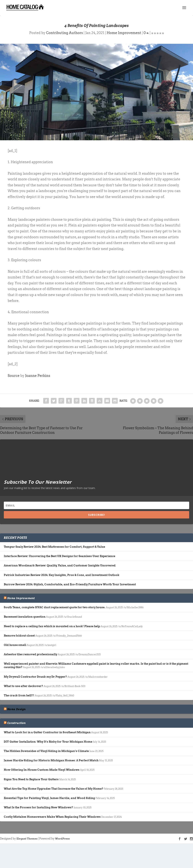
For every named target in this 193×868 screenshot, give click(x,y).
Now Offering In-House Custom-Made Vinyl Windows (42, 770)
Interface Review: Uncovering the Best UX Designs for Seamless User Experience (60, 556)
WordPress (62, 839)
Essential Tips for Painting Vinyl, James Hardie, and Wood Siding (49, 798)
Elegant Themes (27, 839)
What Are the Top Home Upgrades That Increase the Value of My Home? (54, 789)
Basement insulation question (25, 617)
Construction (16, 723)
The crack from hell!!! (19, 695)
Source (14, 376)
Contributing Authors (64, 33)
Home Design (16, 709)
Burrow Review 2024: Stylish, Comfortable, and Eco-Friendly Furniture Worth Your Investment (70, 584)
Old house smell (15, 645)
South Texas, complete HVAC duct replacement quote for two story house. (55, 607)
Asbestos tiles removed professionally (30, 654)
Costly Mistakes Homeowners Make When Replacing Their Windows (52, 817)
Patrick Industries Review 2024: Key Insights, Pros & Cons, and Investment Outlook (62, 575)
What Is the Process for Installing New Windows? (38, 807)
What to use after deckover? (23, 686)
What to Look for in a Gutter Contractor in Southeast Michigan (47, 732)
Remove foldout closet (19, 636)
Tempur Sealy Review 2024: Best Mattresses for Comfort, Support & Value (54, 547)
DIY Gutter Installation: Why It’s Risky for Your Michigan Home (48, 742)
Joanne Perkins (38, 376)
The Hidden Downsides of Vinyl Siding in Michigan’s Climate (46, 751)
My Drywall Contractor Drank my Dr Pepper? (35, 677)
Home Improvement (124, 33)
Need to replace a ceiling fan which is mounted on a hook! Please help (52, 626)
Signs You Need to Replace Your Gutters (31, 779)
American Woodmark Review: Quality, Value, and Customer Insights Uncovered (60, 565)
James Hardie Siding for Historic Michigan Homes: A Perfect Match (51, 760)
